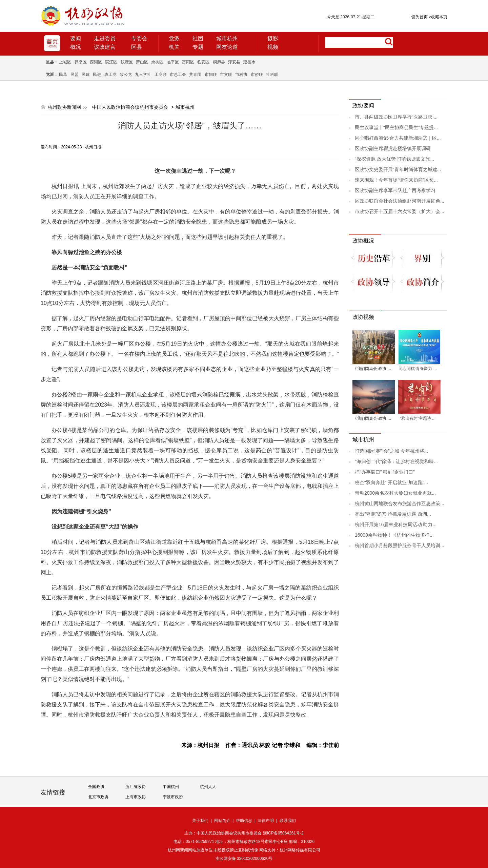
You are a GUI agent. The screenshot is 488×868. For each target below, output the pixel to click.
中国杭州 (171, 787)
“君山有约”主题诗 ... (418, 418)
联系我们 (288, 821)
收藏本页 (438, 17)
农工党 (110, 75)
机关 (174, 47)
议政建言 (105, 47)
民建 (86, 75)
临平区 (173, 62)
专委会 (139, 38)
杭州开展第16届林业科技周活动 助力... (396, 524)
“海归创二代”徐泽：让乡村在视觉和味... (396, 461)
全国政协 (96, 787)
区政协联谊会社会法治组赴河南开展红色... (400, 201)
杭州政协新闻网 (64, 107)
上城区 (65, 62)
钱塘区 (127, 62)
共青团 (195, 75)
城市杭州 (227, 38)
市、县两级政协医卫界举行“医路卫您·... (396, 117)
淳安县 (234, 62)
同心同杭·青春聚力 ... (418, 369)
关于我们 (200, 821)
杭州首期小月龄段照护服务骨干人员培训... (400, 545)
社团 (198, 38)
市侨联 (257, 75)
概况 (76, 47)
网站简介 (222, 821)
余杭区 (157, 62)
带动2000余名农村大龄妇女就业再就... (395, 493)
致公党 (126, 75)
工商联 (161, 75)
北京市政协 (98, 797)
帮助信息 (244, 821)
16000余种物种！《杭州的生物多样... (394, 535)
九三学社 (143, 75)
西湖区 (96, 62)
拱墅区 (81, 62)
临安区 (203, 62)
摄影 (273, 38)
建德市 (249, 62)
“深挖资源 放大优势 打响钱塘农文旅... (394, 159)
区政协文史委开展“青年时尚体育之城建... (398, 169)
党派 (174, 38)
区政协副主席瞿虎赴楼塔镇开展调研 (393, 148)
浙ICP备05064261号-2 (283, 833)
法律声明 (266, 821)
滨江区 (111, 62)
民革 (63, 75)
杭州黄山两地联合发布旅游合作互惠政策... (400, 503)
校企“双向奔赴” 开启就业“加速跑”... (391, 482)
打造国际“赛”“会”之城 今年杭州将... (391, 451)
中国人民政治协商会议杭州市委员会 (130, 107)
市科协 (241, 75)
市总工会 (178, 75)
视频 (273, 47)
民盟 (75, 75)
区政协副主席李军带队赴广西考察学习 (395, 190)
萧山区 (142, 62)
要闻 (76, 38)
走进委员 (105, 38)
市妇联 (211, 75)
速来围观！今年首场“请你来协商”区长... (396, 180)
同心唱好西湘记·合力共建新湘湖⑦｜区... (398, 138)
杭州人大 (208, 787)
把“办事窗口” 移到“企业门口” (385, 472)
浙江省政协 (136, 787)
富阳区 (188, 62)
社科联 (272, 75)
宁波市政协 (173, 797)
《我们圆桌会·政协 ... (372, 369)
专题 (198, 47)
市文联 (226, 75)
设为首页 (420, 17)
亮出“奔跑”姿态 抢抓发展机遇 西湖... (393, 514)
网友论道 (227, 47)
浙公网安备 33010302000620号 (244, 859)
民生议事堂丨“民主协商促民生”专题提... (396, 127)
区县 (137, 47)
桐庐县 (219, 62)
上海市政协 (136, 797)
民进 (97, 75)
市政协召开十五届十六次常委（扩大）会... (400, 211)
